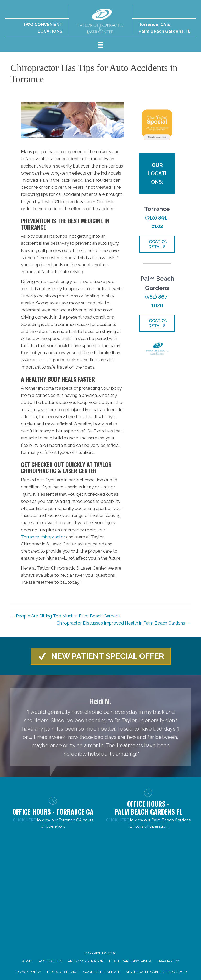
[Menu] (100, 44)
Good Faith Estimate (102, 972)
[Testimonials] (100, 727)
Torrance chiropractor (43, 537)
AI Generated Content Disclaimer (156, 972)
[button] (101, 656)
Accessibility (51, 961)
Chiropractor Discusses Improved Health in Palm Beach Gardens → (123, 623)
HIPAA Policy (168, 961)
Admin (28, 961)
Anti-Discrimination (86, 961)
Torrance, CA (152, 24)
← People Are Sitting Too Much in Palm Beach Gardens (65, 616)
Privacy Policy (28, 972)
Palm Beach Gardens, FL (165, 31)
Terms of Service (62, 972)
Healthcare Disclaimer (130, 961)
